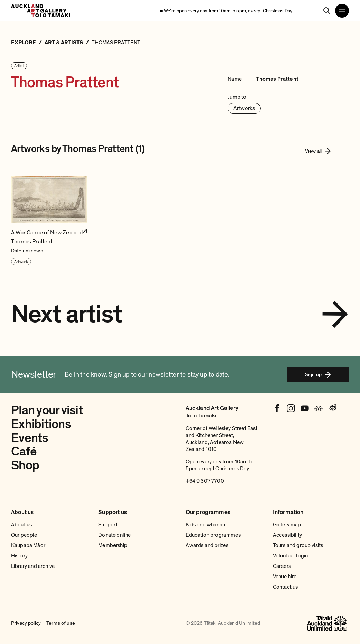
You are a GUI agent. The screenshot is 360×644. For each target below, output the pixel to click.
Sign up (318, 374)
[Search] (327, 11)
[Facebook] (277, 408)
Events (30, 438)
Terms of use (61, 623)
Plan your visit (47, 410)
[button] (49, 221)
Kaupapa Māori (29, 545)
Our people (24, 535)
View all (318, 151)
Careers (282, 566)
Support (108, 525)
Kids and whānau (205, 525)
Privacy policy (26, 623)
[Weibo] (332, 408)
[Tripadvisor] (319, 408)
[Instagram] (291, 408)
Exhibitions (41, 424)
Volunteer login (290, 556)
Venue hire (285, 577)
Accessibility (287, 535)
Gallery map (287, 525)
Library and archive (33, 566)
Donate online (114, 535)
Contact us (285, 587)
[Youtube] (305, 408)
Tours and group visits (298, 545)
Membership (113, 545)
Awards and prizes (207, 545)
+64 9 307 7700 (205, 481)
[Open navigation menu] (342, 11)
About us (21, 525)
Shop (25, 465)
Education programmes (213, 535)
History (19, 556)
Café (24, 451)
